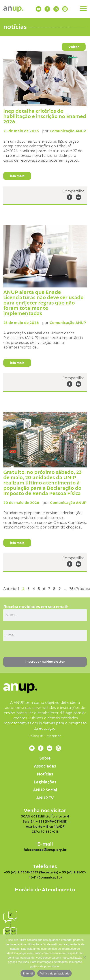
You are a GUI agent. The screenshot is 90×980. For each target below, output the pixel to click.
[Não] (84, 957)
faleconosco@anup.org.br (45, 850)
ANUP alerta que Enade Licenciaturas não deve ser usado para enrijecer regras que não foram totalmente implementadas (43, 303)
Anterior (11, 589)
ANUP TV (45, 798)
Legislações (45, 782)
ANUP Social (45, 790)
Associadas (45, 766)
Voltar (74, 47)
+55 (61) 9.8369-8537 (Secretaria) (31, 872)
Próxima (83, 589)
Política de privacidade (55, 973)
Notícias (45, 774)
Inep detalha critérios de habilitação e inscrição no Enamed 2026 (45, 117)
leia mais (17, 176)
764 (73, 589)
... (79, 161)
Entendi (28, 973)
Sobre (45, 758)
